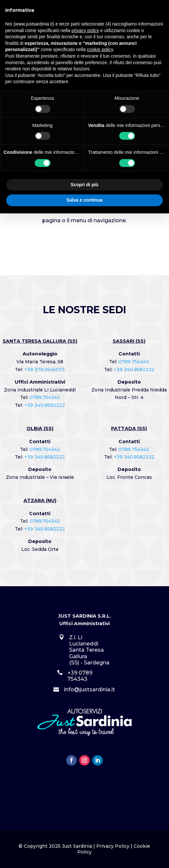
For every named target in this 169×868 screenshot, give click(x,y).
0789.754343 (45, 397)
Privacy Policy (113, 846)
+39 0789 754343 (80, 676)
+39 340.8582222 (45, 405)
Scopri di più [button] (85, 185)
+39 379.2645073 (45, 370)
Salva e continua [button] (84, 200)
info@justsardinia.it (89, 689)
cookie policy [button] (100, 49)
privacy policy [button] (85, 30)
